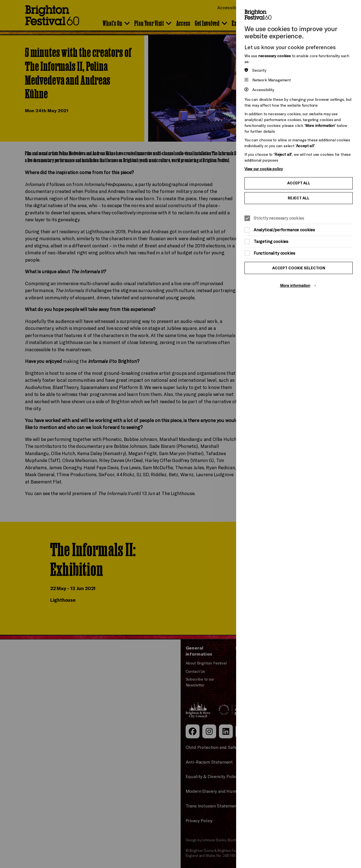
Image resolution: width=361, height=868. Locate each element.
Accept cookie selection (299, 268)
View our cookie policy (264, 169)
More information (295, 285)
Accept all (299, 183)
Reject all (299, 198)
